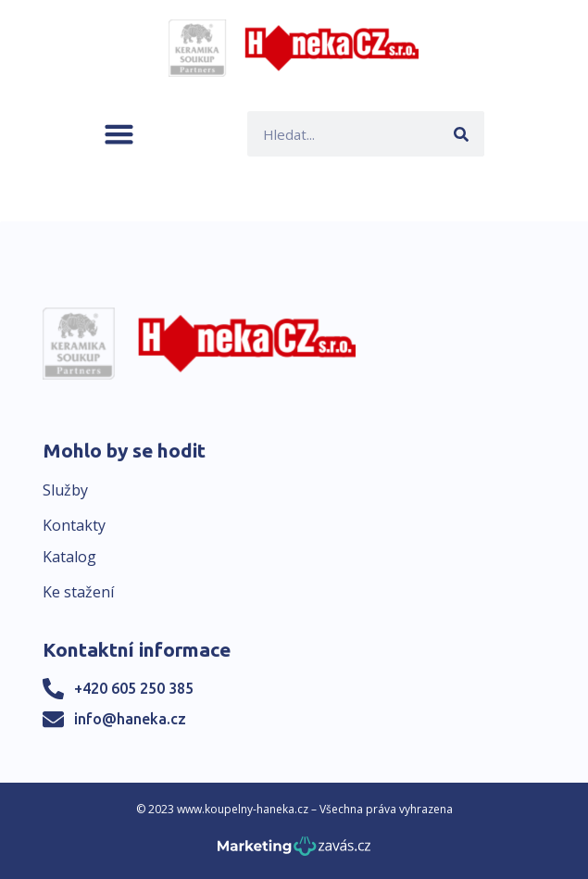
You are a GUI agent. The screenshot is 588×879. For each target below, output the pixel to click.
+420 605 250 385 (134, 688)
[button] (119, 134)
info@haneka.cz (130, 719)
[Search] (462, 134)
